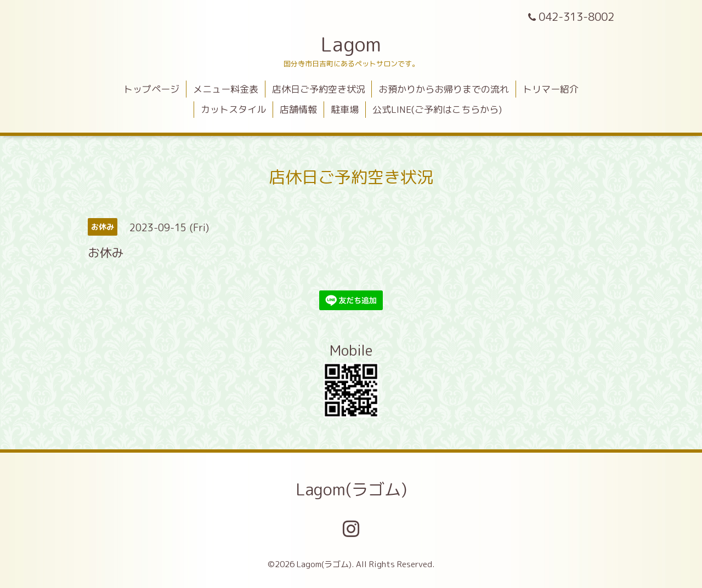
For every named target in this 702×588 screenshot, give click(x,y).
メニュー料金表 (226, 89)
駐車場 (345, 109)
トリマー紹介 (551, 89)
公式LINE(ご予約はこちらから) (437, 109)
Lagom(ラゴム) (351, 489)
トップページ (151, 89)
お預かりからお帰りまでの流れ (444, 89)
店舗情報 (298, 109)
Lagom (351, 44)
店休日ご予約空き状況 (319, 89)
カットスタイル (233, 109)
